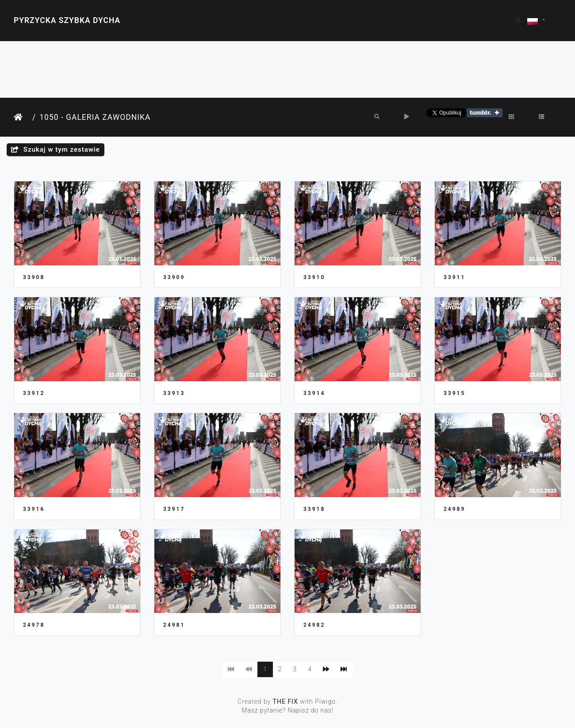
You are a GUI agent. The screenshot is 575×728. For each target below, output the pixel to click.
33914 (314, 393)
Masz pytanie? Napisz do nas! (287, 710)
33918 (314, 509)
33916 (34, 509)
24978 (34, 625)
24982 (314, 625)
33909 (174, 277)
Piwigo (325, 701)
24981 (174, 625)
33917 (174, 509)
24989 (454, 509)
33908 (34, 277)
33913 (174, 393)
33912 (34, 393)
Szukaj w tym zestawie (56, 149)
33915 (454, 393)
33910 (314, 277)
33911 (454, 277)
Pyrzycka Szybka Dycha (67, 20)
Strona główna (21, 117)
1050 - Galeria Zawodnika (95, 117)
